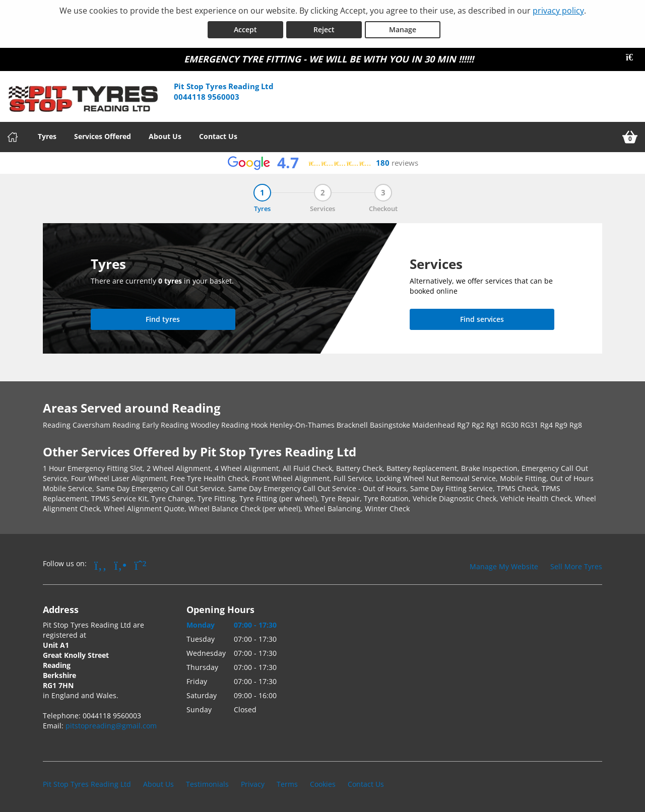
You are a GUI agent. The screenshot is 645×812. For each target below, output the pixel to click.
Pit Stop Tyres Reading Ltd (87, 784)
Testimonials (207, 784)
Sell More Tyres (576, 566)
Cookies (323, 784)
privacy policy (558, 11)
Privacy (253, 784)
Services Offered (103, 136)
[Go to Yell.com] (121, 565)
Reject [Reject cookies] (324, 29)
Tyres (47, 136)
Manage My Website (504, 566)
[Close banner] (633, 57)
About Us (165, 136)
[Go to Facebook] (101, 565)
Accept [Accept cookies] (245, 29)
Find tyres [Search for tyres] (163, 319)
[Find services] (482, 319)
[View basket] (630, 137)
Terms (287, 784)
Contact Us (218, 136)
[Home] (13, 137)
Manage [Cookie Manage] (403, 29)
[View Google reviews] (323, 163)
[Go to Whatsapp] (141, 565)
